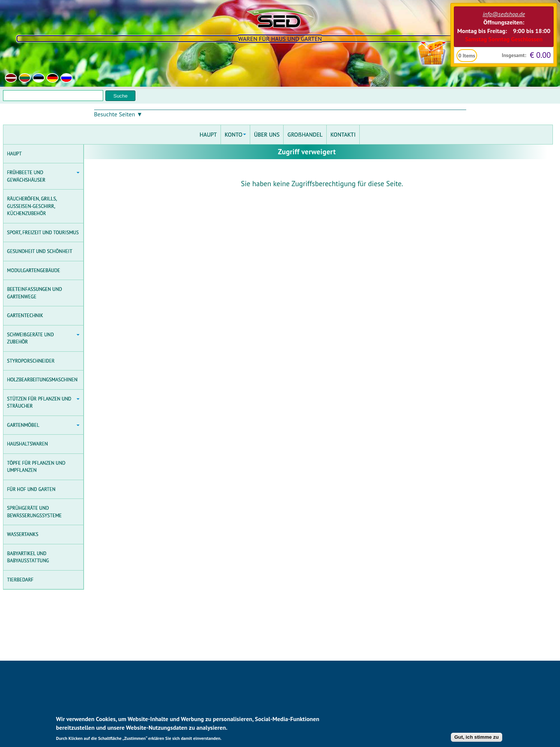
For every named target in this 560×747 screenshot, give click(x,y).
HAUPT (14, 154)
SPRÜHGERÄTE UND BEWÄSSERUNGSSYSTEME (35, 512)
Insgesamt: (514, 55)
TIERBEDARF (20, 580)
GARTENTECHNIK (25, 316)
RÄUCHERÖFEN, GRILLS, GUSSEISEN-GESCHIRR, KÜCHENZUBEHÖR (32, 206)
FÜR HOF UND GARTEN (31, 489)
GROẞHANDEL (305, 135)
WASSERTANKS (23, 534)
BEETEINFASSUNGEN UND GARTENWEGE (35, 293)
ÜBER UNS (267, 135)
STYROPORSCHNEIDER (31, 361)
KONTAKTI (343, 135)
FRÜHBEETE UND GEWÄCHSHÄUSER (43, 176)
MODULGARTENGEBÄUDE (34, 270)
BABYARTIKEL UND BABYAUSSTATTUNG (28, 557)
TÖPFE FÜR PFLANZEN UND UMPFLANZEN (36, 467)
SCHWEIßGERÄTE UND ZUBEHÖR (43, 338)
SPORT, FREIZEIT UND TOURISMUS (43, 233)
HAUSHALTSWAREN (28, 444)
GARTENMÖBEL (43, 425)
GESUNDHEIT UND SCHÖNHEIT (40, 251)
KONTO (235, 135)
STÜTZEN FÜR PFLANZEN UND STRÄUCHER (43, 403)
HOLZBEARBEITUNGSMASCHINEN (42, 380)
